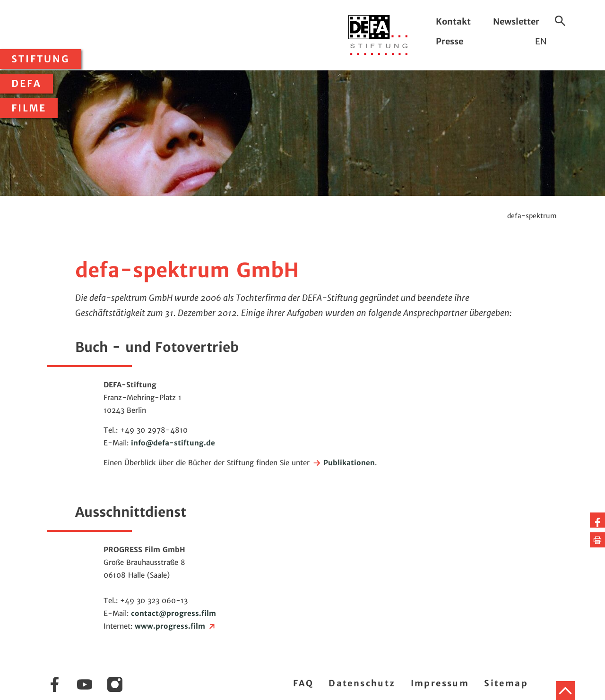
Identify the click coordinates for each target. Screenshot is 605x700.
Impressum (440, 683)
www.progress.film (176, 626)
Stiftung (41, 59)
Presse (449, 41)
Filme (29, 108)
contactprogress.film (173, 613)
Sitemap (506, 683)
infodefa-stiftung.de (173, 443)
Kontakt (453, 21)
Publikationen (343, 463)
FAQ (303, 683)
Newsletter (516, 21)
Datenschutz (362, 683)
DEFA (26, 84)
